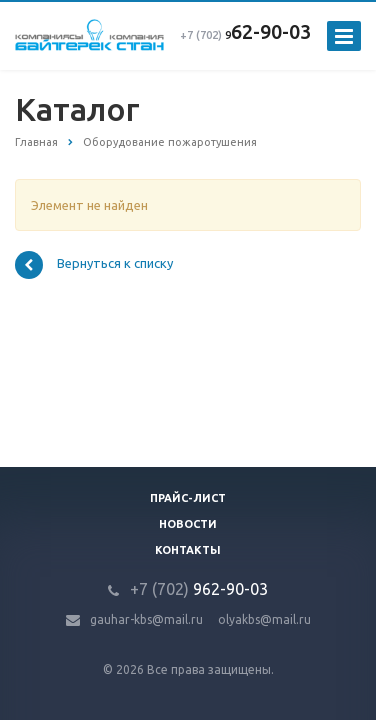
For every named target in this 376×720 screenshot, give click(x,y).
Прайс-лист (188, 498)
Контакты (188, 550)
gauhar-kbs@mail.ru (146, 619)
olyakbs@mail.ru (264, 619)
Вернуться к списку (94, 265)
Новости (188, 524)
